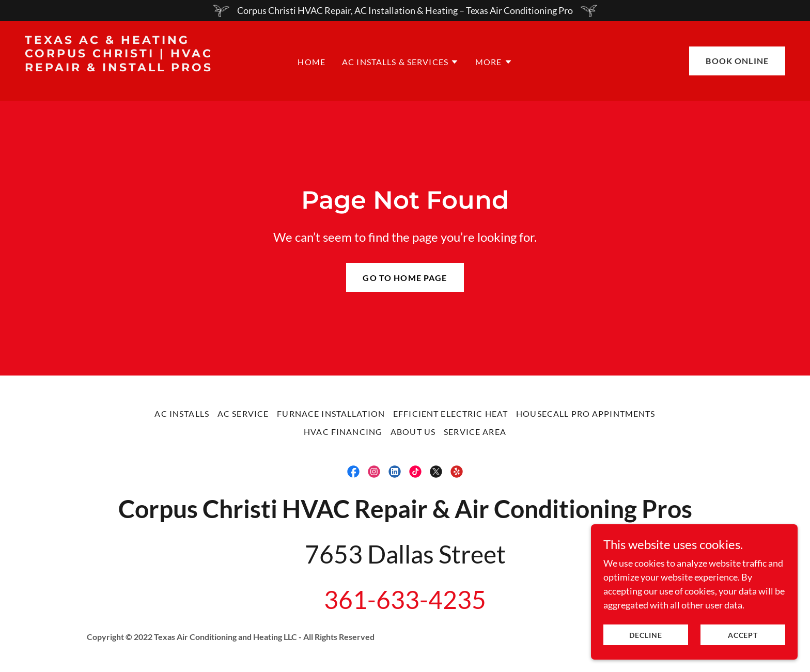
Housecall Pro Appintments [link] (586, 413)
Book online (737, 61)
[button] (400, 62)
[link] (127, 81)
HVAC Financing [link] (343, 432)
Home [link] (311, 62)
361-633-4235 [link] (405, 599)
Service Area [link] (475, 432)
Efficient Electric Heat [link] (450, 413)
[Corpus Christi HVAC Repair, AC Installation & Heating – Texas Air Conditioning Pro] (405, 11)
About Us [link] (413, 432)
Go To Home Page (405, 278)
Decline (646, 635)
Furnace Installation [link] (331, 413)
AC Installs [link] (182, 413)
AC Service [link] (243, 413)
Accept (743, 635)
